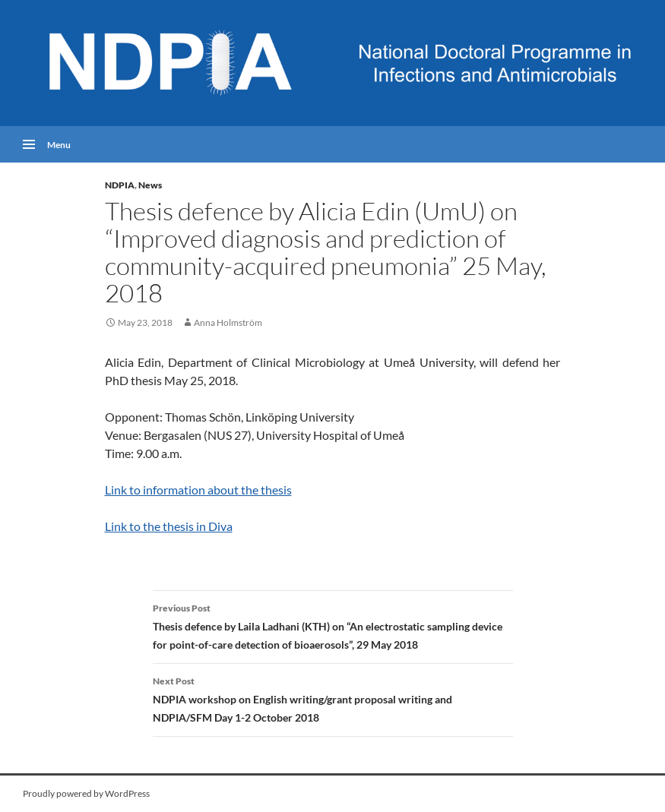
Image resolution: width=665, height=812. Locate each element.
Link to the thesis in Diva (169, 526)
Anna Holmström (228, 322)
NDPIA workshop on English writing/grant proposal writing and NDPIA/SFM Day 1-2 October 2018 (333, 698)
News (150, 185)
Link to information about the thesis (198, 490)
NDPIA (120, 185)
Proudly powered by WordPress (86, 793)
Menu (59, 145)
